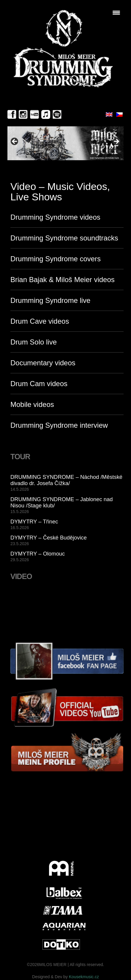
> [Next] (116, 142)
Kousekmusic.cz (84, 977)
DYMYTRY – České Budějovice (49, 538)
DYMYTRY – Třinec (34, 522)
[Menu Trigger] (116, 13)
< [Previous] (15, 142)
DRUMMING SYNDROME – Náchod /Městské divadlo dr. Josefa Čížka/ (66, 480)
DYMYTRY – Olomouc (38, 554)
